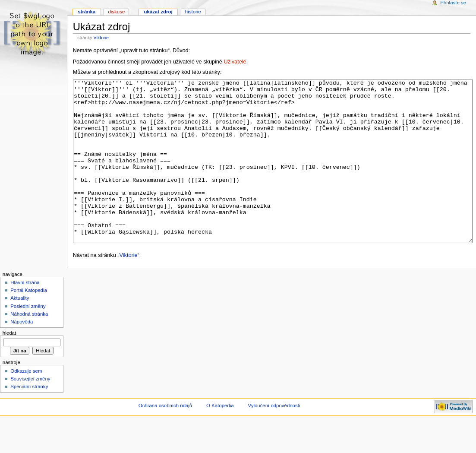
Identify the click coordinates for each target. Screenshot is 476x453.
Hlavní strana (25, 315)
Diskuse (116, 12)
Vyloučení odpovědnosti (274, 438)
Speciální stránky (29, 419)
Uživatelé (235, 62)
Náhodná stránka (29, 346)
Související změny (30, 411)
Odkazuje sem (26, 403)
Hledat (9, 365)
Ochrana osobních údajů (165, 438)
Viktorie (101, 38)
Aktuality (20, 330)
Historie (193, 12)
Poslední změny (28, 339)
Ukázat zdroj (158, 12)
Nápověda (22, 354)
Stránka (87, 12)
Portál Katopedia (29, 323)
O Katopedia (220, 438)
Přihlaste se (453, 3)
